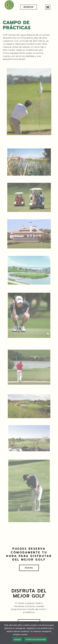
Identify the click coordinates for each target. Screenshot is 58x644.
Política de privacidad (36, 639)
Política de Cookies (36, 634)
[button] (48, 7)
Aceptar (18, 639)
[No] (53, 632)
